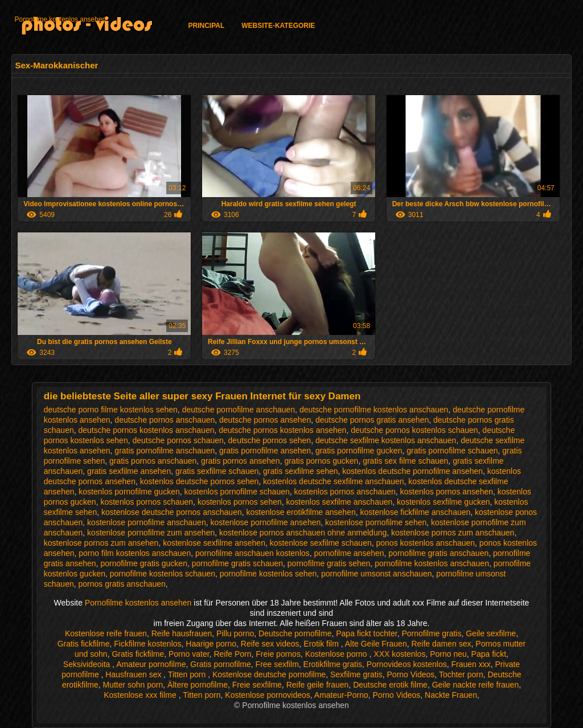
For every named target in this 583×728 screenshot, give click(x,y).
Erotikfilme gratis (333, 664)
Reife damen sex (441, 644)
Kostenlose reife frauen (106, 633)
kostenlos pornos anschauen (345, 492)
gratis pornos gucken (321, 461)
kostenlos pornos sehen (240, 502)
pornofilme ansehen (349, 553)
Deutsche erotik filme (390, 685)
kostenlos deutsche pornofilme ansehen (412, 471)
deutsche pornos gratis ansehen (372, 420)
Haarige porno (211, 644)
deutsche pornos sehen (270, 440)
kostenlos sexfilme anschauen (340, 502)
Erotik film (322, 644)
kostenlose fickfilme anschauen (416, 512)
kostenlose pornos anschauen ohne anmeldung (303, 533)
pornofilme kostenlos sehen (268, 574)
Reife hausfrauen (182, 633)
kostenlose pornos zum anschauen (453, 533)
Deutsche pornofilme (295, 633)
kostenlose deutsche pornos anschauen (172, 512)
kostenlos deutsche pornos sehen (200, 481)
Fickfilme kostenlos (147, 644)
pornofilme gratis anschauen (438, 553)
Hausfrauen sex (134, 674)
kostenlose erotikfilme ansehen (301, 512)
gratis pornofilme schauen (452, 451)
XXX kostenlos (399, 654)
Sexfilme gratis (356, 674)
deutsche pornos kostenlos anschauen (147, 430)
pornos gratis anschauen (122, 584)
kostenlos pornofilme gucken (129, 492)
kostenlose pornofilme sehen (376, 522)
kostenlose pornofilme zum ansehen (151, 533)
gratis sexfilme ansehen (129, 471)
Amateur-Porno (341, 695)
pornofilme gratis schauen (237, 563)
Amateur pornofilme (151, 664)
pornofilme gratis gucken (144, 563)
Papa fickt (489, 654)
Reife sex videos (270, 644)
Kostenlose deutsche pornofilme (269, 674)
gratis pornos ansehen (241, 461)
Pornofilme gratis (431, 633)
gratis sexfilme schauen (217, 471)
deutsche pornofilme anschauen (239, 410)
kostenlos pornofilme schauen (237, 492)
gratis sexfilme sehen (301, 471)
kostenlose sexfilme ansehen (214, 543)
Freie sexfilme (257, 685)
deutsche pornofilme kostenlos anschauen (374, 410)
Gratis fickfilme (84, 644)
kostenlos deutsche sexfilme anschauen (333, 481)
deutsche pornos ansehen (265, 420)
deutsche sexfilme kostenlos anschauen (386, 440)
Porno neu (448, 654)
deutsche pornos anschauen (165, 420)
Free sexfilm (277, 664)
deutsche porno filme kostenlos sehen (111, 410)
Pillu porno (235, 633)
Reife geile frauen (318, 685)
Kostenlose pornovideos (267, 695)
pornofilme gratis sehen (329, 563)
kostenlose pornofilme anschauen (147, 522)
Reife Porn (232, 654)
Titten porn (188, 674)
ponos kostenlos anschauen (426, 543)
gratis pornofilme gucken (359, 451)
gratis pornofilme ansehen (265, 451)
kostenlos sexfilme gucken (443, 502)
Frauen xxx (471, 664)
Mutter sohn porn (133, 685)
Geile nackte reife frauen (476, 685)
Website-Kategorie (278, 26)
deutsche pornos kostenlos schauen (414, 430)
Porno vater (189, 654)
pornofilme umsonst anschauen (377, 574)
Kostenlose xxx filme (141, 695)
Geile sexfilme (491, 633)
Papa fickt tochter (366, 633)
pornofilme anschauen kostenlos (253, 553)
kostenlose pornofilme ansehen (265, 522)
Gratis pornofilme (221, 664)
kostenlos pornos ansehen (447, 492)
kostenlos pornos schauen (147, 502)
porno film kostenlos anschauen (135, 553)
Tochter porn (461, 674)
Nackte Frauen (451, 695)
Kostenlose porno (337, 654)
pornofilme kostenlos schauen (163, 574)
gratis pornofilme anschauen (165, 451)
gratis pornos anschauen (153, 461)
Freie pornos (278, 654)
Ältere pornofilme (198, 685)
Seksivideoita (88, 664)
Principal (206, 26)
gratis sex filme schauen (405, 461)
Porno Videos (411, 674)
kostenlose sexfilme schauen (321, 543)
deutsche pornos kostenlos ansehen (282, 430)
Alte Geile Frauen (376, 644)
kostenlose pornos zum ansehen (101, 543)
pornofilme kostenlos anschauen (432, 563)
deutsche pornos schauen (178, 440)
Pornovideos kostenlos (407, 664)
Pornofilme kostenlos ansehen (60, 19)
